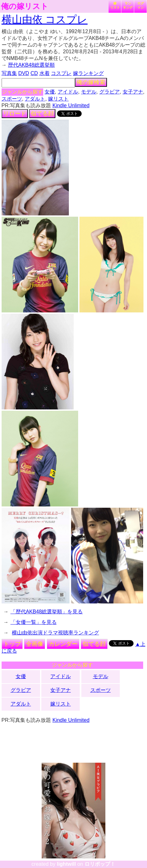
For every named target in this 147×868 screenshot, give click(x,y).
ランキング (128, 5)
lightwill (66, 864)
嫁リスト (115, 5)
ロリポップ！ (100, 864)
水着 (45, 73)
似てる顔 (42, 114)
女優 (50, 92)
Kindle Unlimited (71, 105)
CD (34, 73)
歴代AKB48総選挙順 (31, 65)
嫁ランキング (88, 73)
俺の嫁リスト (25, 6)
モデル (89, 92)
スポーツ (12, 99)
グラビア (110, 92)
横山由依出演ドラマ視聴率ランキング (55, 633)
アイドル (68, 92)
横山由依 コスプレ (45, 19)
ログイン (141, 5)
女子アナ (133, 92)
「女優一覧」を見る (34, 622)
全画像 (35, 644)
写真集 (9, 73)
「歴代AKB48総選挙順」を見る (47, 612)
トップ (12, 644)
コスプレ (61, 73)
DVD (24, 73)
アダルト (35, 99)
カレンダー (63, 644)
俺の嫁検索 (91, 82)
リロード (15, 114)
